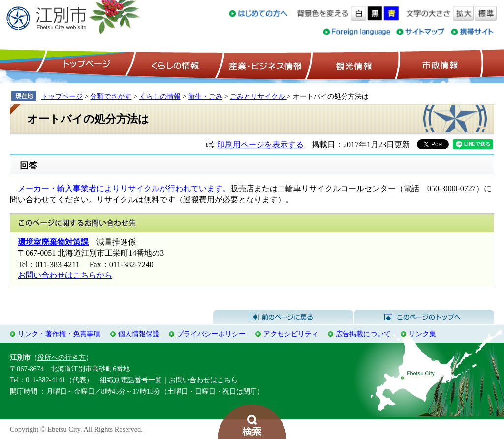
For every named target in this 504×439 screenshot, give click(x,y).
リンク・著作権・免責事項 (59, 334)
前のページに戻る (283, 317)
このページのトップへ (424, 317)
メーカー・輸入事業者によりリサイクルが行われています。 (124, 188)
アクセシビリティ (291, 334)
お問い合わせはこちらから (65, 275)
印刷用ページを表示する (260, 145)
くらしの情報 (174, 65)
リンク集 (422, 334)
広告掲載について (363, 334)
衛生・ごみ (205, 96)
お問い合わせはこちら (203, 380)
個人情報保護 (139, 334)
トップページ (85, 65)
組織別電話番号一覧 (131, 380)
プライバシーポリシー (211, 334)
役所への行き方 (62, 357)
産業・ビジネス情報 (263, 65)
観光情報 (353, 65)
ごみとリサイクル (258, 96)
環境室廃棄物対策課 (53, 242)
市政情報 (439, 65)
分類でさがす (111, 96)
